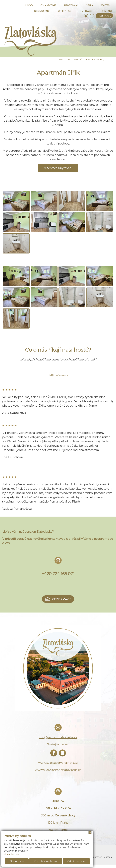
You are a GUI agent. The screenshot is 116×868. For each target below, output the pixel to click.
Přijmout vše (17, 861)
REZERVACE (86, 11)
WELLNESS (64, 11)
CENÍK (89, 6)
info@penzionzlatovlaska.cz (58, 737)
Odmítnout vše (76, 861)
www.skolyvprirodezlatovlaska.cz (58, 770)
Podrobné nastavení (46, 861)
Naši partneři (95, 857)
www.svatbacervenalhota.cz (58, 763)
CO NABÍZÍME (48, 6)
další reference (58, 375)
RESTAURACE (42, 11)
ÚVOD (29, 6)
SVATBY (105, 6)
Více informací (12, 854)
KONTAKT (106, 11)
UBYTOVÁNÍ (71, 6)
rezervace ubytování (58, 168)
